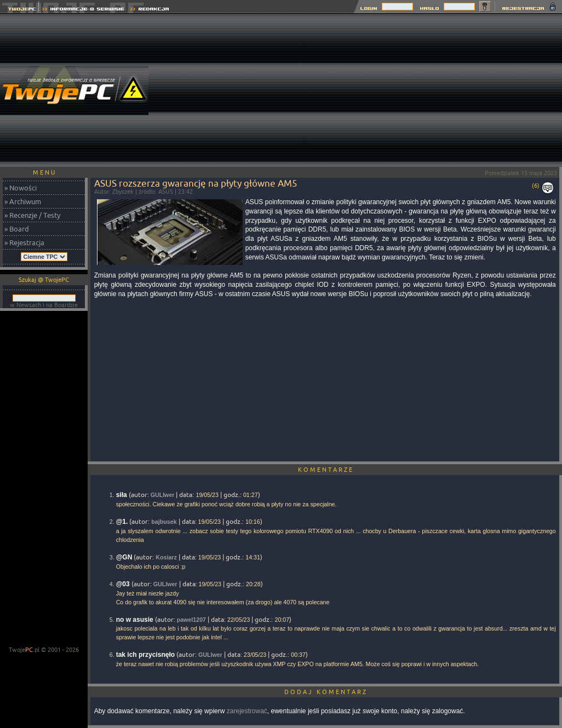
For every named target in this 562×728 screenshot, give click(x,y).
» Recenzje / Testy (32, 215)
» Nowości (21, 188)
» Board (17, 229)
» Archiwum (23, 201)
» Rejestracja (24, 242)
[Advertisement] (433, 90)
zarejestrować (247, 711)
